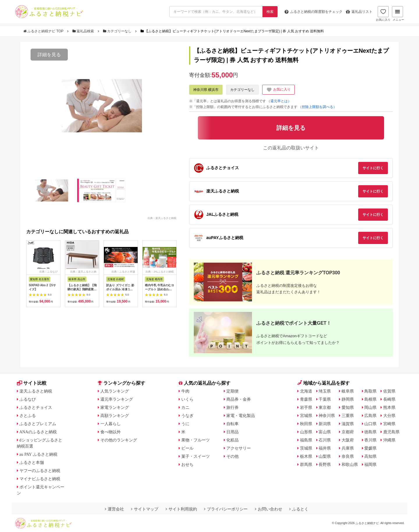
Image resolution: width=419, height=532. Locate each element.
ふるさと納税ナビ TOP (44, 31)
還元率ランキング (117, 399)
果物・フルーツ (196, 440)
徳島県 (370, 432)
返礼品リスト (359, 12)
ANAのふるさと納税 (38, 432)
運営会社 (114, 509)
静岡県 (348, 399)
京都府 (348, 432)
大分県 (389, 416)
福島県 (306, 440)
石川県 (325, 440)
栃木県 (306, 456)
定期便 (232, 391)
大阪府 (348, 440)
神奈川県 (327, 416)
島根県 (370, 399)
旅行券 (232, 407)
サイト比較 (32, 383)
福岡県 (370, 464)
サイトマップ (145, 509)
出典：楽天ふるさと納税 (162, 218)
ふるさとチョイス (36, 407)
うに (185, 424)
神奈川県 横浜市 (206, 90)
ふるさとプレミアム (38, 424)
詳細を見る (49, 55)
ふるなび (28, 399)
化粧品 (232, 440)
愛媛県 (370, 448)
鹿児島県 (391, 432)
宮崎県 (389, 424)
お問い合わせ (269, 509)
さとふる (28, 416)
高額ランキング (115, 416)
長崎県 (389, 399)
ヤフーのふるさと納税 (40, 471)
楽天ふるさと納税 (36, 391)
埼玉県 (325, 391)
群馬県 (306, 464)
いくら (187, 399)
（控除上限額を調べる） (317, 107)
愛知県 (348, 407)
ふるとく (299, 509)
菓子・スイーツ (196, 456)
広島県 (370, 416)
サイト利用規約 (181, 509)
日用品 (232, 432)
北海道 (306, 391)
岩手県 (306, 407)
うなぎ (187, 416)
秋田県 (306, 424)
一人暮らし (111, 424)
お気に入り (383, 14)
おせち (187, 464)
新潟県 (325, 424)
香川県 (370, 440)
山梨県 (325, 456)
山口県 (370, 424)
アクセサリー (239, 448)
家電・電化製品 (241, 416)
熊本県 (389, 407)
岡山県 (370, 407)
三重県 (348, 416)
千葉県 (325, 399)
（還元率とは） (279, 101)
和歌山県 (350, 464)
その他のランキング (119, 440)
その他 (232, 456)
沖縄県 (389, 440)
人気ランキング (115, 391)
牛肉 (185, 391)
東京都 (325, 407)
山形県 (306, 432)
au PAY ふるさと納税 (39, 454)
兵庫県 (348, 448)
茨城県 (306, 448)
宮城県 (306, 416)
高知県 (370, 456)
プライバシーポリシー (226, 509)
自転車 (232, 424)
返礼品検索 (84, 31)
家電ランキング (115, 407)
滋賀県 (348, 424)
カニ (185, 407)
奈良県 (348, 456)
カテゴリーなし (118, 31)
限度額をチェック (314, 12)
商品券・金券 (239, 399)
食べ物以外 (111, 432)
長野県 (325, 464)
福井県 (325, 448)
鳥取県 (370, 391)
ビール (187, 448)
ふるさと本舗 (32, 462)
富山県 (325, 432)
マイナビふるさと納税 (40, 479)
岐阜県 (348, 391)
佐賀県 (389, 391)
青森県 (306, 399)
